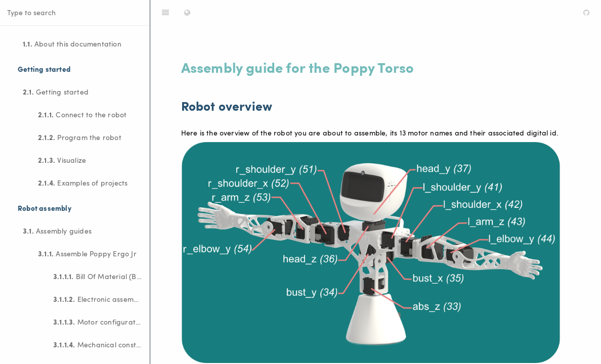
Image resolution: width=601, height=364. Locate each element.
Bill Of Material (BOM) (101, 276)
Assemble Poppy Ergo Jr (87, 253)
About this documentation (72, 43)
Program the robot (80, 137)
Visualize (62, 160)
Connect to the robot (82, 114)
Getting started (56, 92)
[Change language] (187, 13)
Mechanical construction (101, 344)
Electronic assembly (98, 299)
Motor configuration (99, 322)
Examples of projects (83, 183)
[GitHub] (586, 13)
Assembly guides (57, 231)
